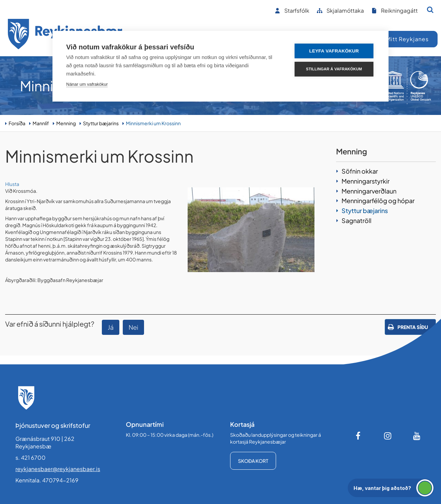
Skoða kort (253, 461)
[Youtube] (417, 436)
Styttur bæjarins (101, 123)
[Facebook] (359, 436)
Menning (66, 123)
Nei (133, 327)
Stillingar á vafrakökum (334, 69)
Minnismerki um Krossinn (153, 123)
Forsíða (17, 123)
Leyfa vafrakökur (334, 51)
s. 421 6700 (31, 458)
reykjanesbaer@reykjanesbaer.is (58, 469)
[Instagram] (388, 436)
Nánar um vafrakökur (87, 84)
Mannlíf (41, 123)
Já (111, 327)
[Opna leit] (430, 10)
